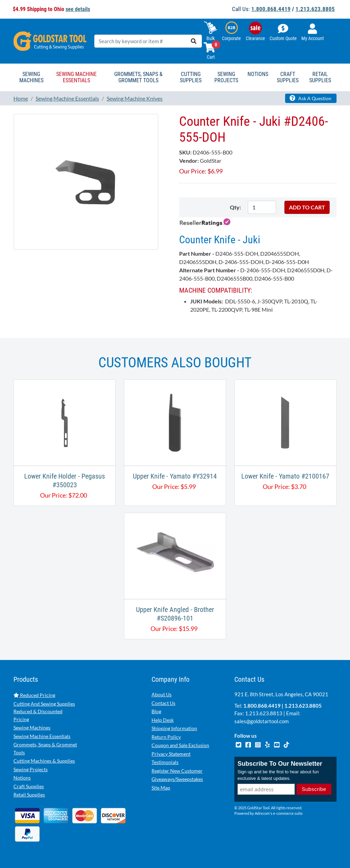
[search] (194, 41)
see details (78, 9)
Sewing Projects (31, 769)
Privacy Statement (171, 754)
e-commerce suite (288, 814)
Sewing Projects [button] (226, 77)
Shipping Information (174, 728)
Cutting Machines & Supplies (44, 761)
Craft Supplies (29, 786)
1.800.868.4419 (271, 9)
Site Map (161, 788)
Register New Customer (177, 771)
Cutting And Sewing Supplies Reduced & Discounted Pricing (44, 711)
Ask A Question (310, 98)
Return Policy (166, 737)
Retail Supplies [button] (320, 77)
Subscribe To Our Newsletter (280, 764)
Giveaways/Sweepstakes (177, 779)
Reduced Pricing (34, 695)
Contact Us (163, 703)
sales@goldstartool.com (261, 721)
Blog (156, 711)
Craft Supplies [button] (288, 77)
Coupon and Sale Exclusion (180, 745)
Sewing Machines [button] (31, 77)
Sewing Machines (32, 728)
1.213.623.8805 (315, 9)
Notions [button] (258, 74)
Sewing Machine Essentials (42, 736)
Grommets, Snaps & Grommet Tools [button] (138, 77)
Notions (22, 778)
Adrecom (262, 814)
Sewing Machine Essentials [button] (76, 77)
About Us (162, 694)
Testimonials (165, 762)
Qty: (235, 207)
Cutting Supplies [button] (191, 77)
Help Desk (163, 720)
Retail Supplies (29, 795)
